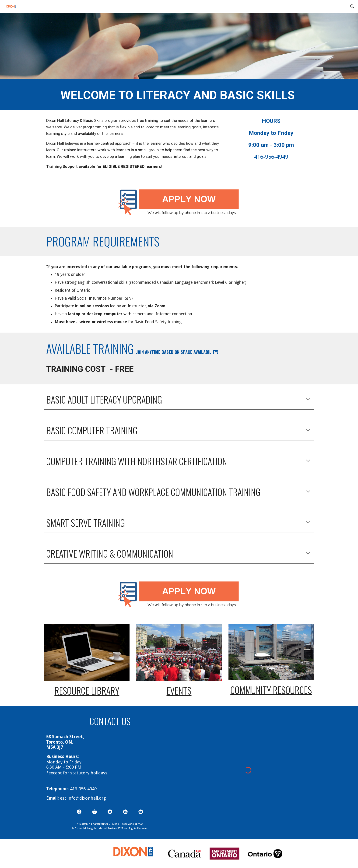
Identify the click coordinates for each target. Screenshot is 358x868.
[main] (179, 95)
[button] (352, 7)
